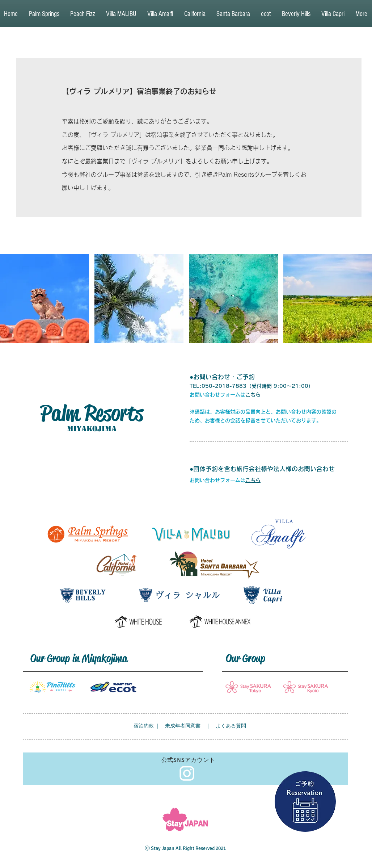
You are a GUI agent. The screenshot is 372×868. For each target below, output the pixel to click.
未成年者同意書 (183, 726)
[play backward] (9, 299)
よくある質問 (231, 726)
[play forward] (363, 299)
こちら (253, 395)
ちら (255, 480)
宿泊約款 (144, 726)
